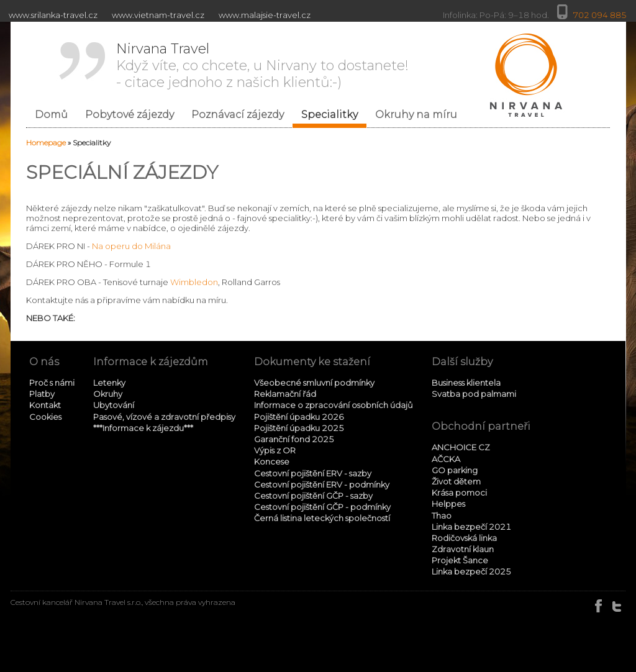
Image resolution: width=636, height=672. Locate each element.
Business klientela (466, 383)
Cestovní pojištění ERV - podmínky (322, 484)
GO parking (455, 470)
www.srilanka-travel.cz (53, 15)
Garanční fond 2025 (294, 439)
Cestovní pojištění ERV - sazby (313, 473)
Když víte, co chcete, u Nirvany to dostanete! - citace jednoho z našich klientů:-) (262, 66)
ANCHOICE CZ (461, 447)
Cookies (45, 417)
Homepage (46, 143)
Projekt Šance (460, 560)
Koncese (272, 461)
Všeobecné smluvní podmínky (314, 383)
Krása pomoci (459, 493)
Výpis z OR (275, 450)
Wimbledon (194, 282)
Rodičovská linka (464, 538)
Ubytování (114, 405)
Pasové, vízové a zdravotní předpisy (164, 417)
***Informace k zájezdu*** (143, 428)
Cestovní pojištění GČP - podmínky (322, 507)
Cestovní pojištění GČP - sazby (313, 496)
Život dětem (456, 481)
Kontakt (45, 405)
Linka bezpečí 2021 (471, 527)
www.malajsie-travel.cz (265, 15)
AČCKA (446, 459)
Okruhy (108, 394)
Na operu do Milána (131, 246)
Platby (42, 394)
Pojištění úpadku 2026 (299, 417)
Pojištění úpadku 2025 (299, 428)
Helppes (448, 504)
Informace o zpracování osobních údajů (334, 405)
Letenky (109, 383)
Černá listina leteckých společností (322, 518)
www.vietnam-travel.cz (158, 15)
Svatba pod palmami (474, 394)
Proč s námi (52, 383)
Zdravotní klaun (463, 549)
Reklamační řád (285, 394)
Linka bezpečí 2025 (471, 571)
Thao (442, 515)
